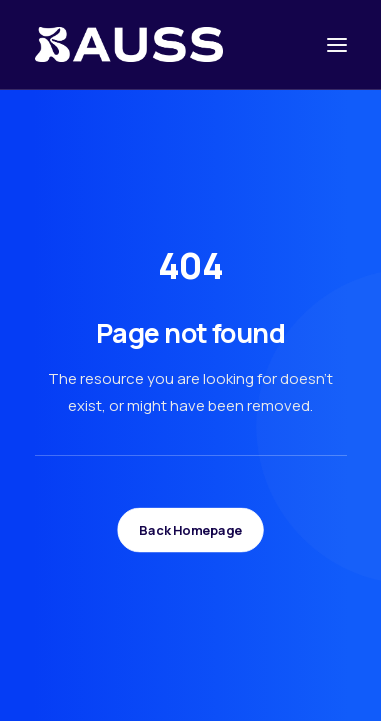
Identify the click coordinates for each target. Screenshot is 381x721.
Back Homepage (190, 530)
